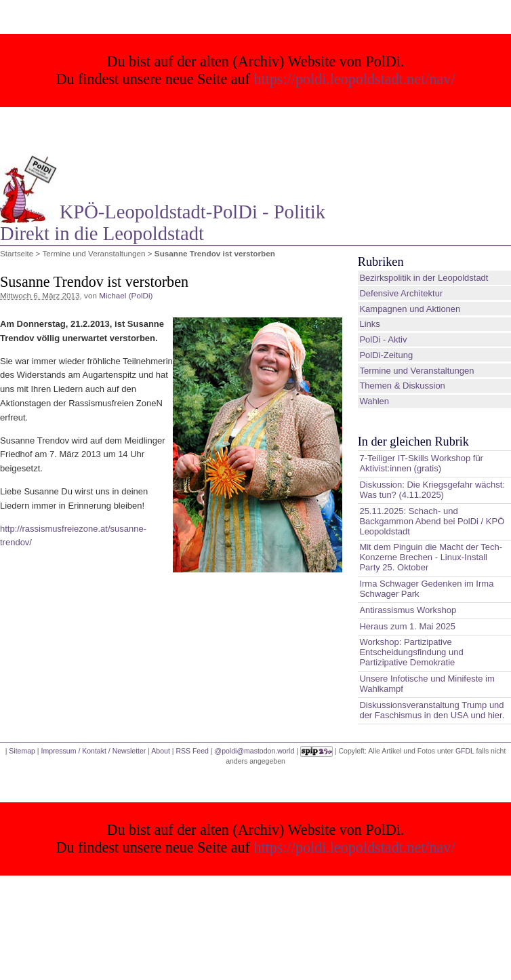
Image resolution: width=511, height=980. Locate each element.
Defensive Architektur (401, 293)
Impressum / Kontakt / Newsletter (93, 751)
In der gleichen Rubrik (413, 442)
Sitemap (22, 751)
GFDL (465, 751)
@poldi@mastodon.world (255, 751)
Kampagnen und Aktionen (410, 309)
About (160, 751)
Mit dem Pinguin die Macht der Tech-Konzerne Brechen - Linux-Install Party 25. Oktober (431, 557)
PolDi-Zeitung (386, 355)
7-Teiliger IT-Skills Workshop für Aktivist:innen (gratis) (421, 463)
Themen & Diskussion (402, 386)
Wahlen (374, 401)
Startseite (17, 253)
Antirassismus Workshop (408, 610)
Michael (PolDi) (126, 295)
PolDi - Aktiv (383, 339)
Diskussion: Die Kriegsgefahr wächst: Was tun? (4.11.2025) (432, 490)
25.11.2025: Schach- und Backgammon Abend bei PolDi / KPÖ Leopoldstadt (432, 521)
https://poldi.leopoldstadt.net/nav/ (355, 79)
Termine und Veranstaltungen (94, 253)
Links (369, 324)
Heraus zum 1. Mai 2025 (407, 626)
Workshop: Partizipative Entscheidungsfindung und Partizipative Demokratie (411, 652)
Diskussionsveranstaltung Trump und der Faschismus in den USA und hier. (432, 710)
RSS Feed (192, 751)
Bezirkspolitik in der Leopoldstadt (424, 278)
